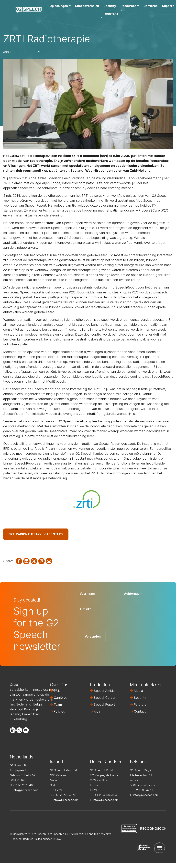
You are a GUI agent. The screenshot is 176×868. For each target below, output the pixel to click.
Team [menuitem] (58, 704)
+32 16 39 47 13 (143, 790)
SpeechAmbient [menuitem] (106, 691)
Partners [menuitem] (140, 704)
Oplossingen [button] (59, 6)
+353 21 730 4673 (64, 795)
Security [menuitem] (140, 698)
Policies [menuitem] (59, 711)
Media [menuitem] (138, 691)
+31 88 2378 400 (24, 785)
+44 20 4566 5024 (105, 795)
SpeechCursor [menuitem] (105, 698)
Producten (100, 685)
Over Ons (59, 685)
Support (168, 6)
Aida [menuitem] (97, 711)
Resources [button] (128, 6)
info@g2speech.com (26, 790)
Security (110, 6)
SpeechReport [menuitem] (104, 704)
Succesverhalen (87, 6)
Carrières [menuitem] (60, 698)
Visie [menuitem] (57, 691)
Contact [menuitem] (140, 711)
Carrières (150, 6)
